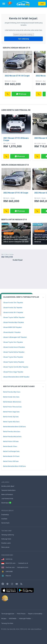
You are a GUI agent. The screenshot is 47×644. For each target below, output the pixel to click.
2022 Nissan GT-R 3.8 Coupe (17, 76)
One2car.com (10, 567)
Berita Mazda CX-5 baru (11, 456)
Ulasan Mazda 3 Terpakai (12, 332)
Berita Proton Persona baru (12, 407)
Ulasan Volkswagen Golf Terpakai (15, 337)
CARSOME (9, 571)
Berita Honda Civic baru (11, 397)
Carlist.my (9, 559)
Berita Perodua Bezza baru (12, 436)
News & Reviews (7, 494)
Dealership (5, 515)
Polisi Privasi (21, 614)
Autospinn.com (23, 567)
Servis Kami (5, 523)
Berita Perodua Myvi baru (12, 392)
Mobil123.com (11, 563)
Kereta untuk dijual (8, 486)
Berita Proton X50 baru (11, 461)
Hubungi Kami (6, 539)
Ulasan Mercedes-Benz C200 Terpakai (16, 377)
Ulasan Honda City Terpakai (13, 307)
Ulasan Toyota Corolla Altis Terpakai (16, 367)
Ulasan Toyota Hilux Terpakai (13, 357)
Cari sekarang (24, 39)
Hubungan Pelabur (25, 619)
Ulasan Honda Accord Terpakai (14, 347)
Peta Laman (5, 547)
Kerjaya (4, 619)
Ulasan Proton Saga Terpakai (13, 372)
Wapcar (8, 576)
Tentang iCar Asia (7, 623)
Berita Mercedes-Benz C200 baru (15, 427)
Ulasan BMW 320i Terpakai (12, 327)
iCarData (4, 519)
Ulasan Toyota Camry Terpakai (14, 362)
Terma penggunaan (8, 614)
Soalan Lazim (6, 543)
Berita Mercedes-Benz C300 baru (15, 466)
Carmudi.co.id (23, 563)
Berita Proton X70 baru (11, 441)
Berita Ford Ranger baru (11, 451)
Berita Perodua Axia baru (12, 432)
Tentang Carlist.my (8, 535)
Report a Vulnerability (35, 614)
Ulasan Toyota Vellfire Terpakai (14, 317)
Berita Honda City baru (11, 417)
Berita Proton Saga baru (11, 412)
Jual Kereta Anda (7, 499)
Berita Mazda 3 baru (10, 446)
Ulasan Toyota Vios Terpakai (13, 342)
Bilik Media (13, 619)
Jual (42, 4)
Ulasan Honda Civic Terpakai (13, 303)
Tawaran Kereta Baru (8, 490)
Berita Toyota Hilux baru (11, 422)
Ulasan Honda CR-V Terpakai (13, 312)
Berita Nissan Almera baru (12, 402)
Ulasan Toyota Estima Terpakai (14, 352)
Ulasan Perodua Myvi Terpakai (14, 322)
